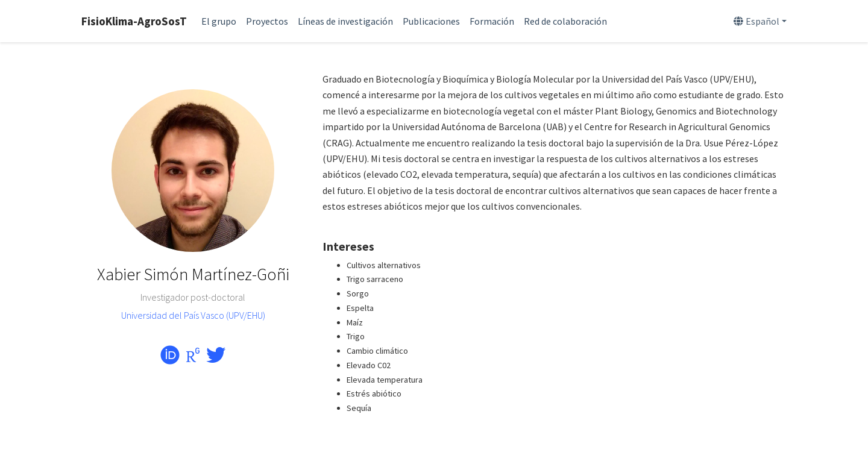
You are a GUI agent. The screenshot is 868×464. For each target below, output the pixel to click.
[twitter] (216, 359)
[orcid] (170, 359)
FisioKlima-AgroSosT (134, 21)
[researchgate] (193, 359)
